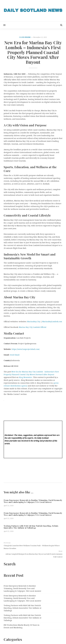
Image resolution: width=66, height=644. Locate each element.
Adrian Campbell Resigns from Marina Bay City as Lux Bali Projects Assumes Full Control (34, 555)
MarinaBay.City (34, 322)
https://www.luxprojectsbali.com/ (26, 349)
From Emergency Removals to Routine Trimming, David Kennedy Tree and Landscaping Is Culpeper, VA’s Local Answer (33, 501)
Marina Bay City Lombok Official (33, 327)
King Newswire (26, 377)
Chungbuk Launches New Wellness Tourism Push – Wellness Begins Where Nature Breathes (32, 547)
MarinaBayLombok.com (52, 322)
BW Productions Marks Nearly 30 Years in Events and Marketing (22, 626)
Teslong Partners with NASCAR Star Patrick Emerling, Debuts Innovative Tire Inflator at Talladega (31, 527)
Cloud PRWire (25, 37)
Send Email (15, 355)
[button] (3, 25)
